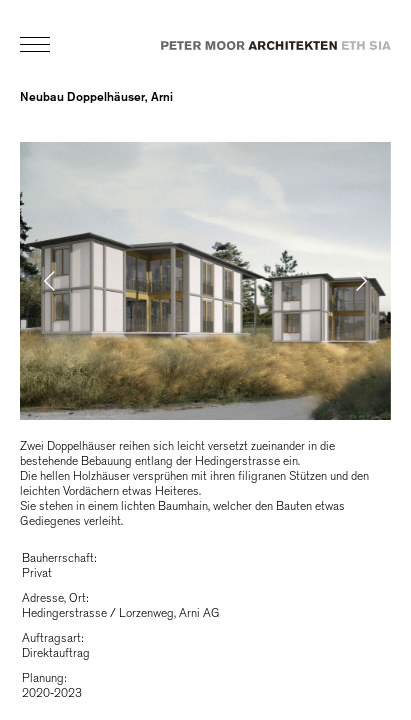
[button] (133, 281)
